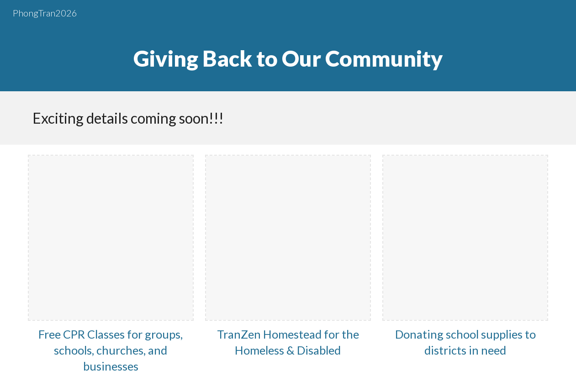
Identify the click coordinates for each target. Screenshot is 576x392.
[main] (288, 58)
